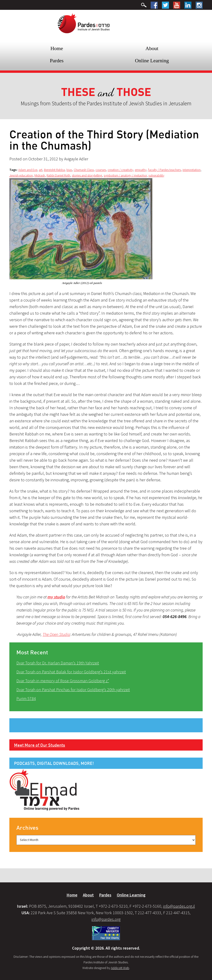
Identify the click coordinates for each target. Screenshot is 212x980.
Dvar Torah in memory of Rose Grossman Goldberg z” (63, 681)
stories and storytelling (87, 175)
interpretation (192, 170)
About (152, 48)
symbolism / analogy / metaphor (125, 175)
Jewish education (21, 175)
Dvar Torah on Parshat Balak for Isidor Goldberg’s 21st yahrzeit (71, 672)
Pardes (57, 61)
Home (57, 48)
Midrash (40, 175)
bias (69, 170)
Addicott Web (120, 968)
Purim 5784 (26, 698)
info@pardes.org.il (179, 906)
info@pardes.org (106, 919)
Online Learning (152, 61)
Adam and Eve (28, 170)
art (41, 170)
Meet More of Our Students (40, 745)
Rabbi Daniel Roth (58, 175)
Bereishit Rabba (54, 170)
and (106, 92)
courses (101, 170)
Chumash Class (84, 170)
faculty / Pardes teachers (164, 170)
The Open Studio (56, 634)
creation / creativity (120, 170)
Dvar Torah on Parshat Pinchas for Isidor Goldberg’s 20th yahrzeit (73, 690)
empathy (141, 170)
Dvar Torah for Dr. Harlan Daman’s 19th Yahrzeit (58, 663)
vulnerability (156, 175)
